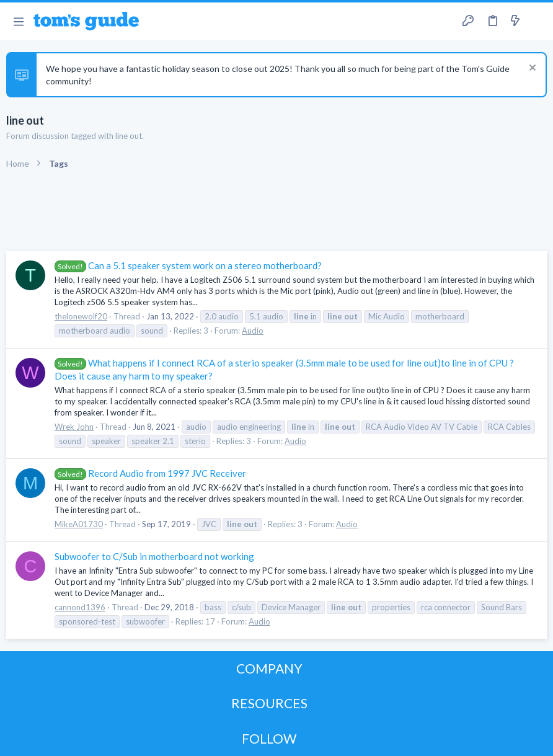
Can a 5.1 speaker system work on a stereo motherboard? (188, 265)
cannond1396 (80, 607)
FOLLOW (269, 738)
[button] (18, 21)
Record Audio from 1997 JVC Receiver (150, 473)
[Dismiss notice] (531, 69)
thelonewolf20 (81, 316)
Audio (253, 331)
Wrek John (74, 427)
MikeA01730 (79, 524)
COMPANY (269, 668)
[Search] (536, 21)
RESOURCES (269, 703)
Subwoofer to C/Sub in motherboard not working (154, 556)
